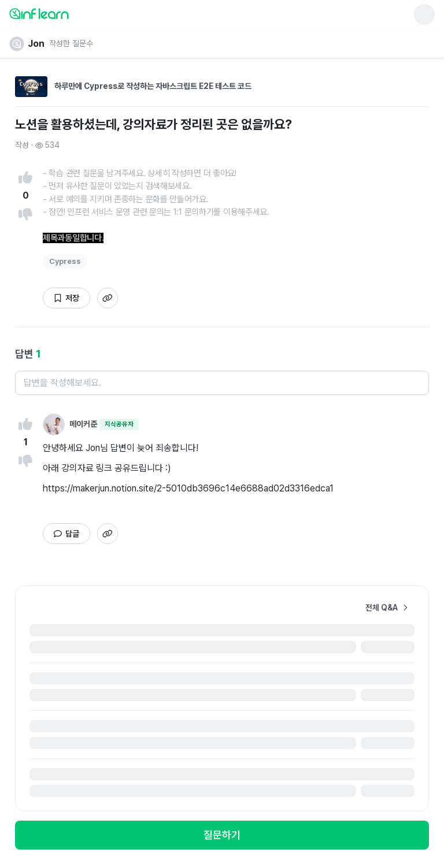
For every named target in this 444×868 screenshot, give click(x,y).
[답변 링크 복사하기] (108, 298)
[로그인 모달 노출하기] (222, 835)
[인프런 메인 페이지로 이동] (67, 13)
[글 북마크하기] (66, 298)
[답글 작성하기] (66, 534)
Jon (36, 44)
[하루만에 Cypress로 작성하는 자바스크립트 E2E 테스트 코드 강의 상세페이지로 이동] (222, 91)
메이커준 (83, 424)
